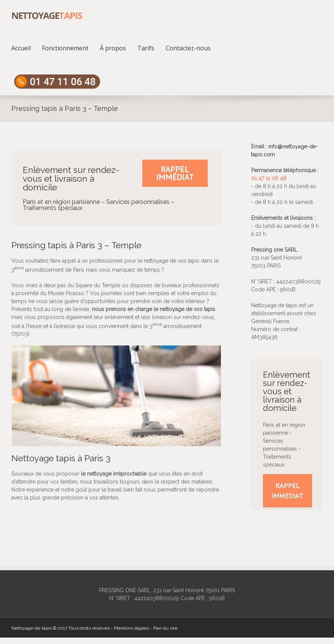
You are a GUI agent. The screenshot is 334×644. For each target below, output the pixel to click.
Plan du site (165, 628)
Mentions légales (131, 628)
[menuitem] (27, 48)
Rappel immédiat (175, 173)
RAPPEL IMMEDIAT (287, 491)
